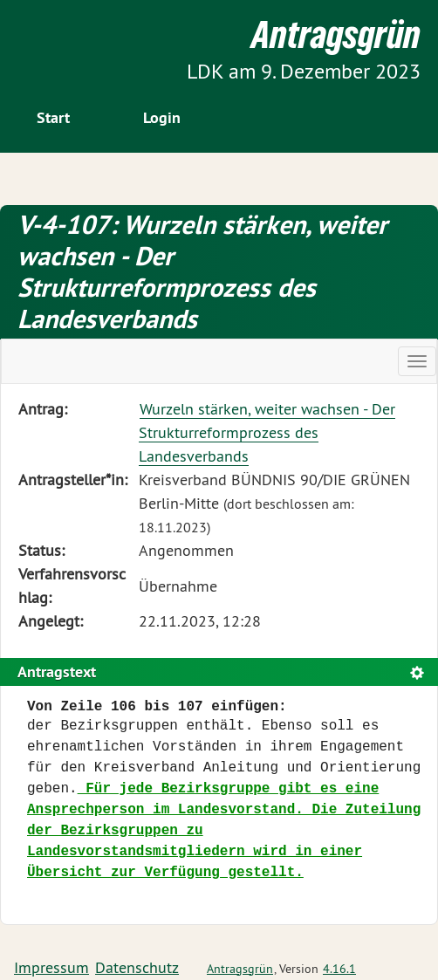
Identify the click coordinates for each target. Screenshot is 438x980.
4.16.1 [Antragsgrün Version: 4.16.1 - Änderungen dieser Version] (339, 969)
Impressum (51, 967)
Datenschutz (137, 967)
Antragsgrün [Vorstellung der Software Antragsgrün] (240, 969)
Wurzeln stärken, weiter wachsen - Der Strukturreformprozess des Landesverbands (267, 432)
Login (162, 117)
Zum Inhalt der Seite (79, 43)
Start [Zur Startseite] (53, 117)
